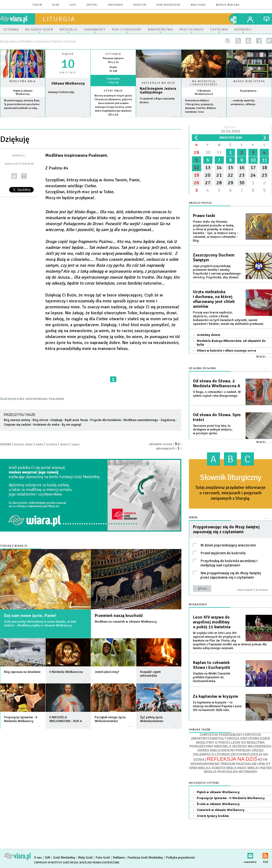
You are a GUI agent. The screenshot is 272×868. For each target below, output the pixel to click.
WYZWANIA (248, 772)
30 (208, 152)
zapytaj (92, 5)
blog (56, 5)
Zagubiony (168, 420)
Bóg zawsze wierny (17, 420)
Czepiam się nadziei (17, 425)
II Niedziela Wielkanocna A (204, 92)
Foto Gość (103, 858)
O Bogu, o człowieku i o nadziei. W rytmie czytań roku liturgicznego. (217, 394)
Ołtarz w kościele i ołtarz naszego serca (226, 351)
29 (196, 152)
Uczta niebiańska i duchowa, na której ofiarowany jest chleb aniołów (214, 299)
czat (73, 5)
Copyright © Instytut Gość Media (56, 863)
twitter (269, 41)
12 (196, 168)
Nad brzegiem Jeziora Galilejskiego (158, 91)
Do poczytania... (249, 91)
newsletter (248, 41)
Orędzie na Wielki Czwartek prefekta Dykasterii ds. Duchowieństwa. (212, 677)
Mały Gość (198, 5)
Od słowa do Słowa (203, 368)
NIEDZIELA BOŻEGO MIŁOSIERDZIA (243, 746)
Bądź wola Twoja (76, 420)
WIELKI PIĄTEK (260, 768)
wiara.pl (18, 19)
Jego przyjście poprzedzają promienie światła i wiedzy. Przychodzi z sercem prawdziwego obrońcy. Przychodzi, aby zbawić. (217, 272)
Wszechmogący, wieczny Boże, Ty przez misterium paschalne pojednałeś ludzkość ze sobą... (22, 104)
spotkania (115, 5)
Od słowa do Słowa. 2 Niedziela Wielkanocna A (217, 383)
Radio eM (140, 5)
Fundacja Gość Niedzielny (145, 858)
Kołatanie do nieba (46, 425)
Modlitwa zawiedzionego (141, 420)
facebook (259, 41)
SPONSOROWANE (205, 764)
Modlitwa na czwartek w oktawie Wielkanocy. (126, 622)
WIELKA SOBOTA (212, 768)
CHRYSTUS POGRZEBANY (221, 735)
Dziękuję (57, 420)
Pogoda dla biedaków (106, 420)
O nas (38, 858)
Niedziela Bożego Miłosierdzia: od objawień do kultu (231, 343)
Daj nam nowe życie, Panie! (30, 616)
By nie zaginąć (72, 425)
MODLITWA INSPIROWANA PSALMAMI (36, 399)
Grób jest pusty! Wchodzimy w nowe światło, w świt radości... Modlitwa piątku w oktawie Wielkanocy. (40, 624)
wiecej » (68, 120)
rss (238, 41)
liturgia (59, 19)
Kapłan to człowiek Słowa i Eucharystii (211, 665)
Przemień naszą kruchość (119, 616)
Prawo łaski (204, 216)
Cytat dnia (113, 91)
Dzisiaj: (230, 130)
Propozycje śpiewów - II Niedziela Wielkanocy (231, 798)
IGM (47, 858)
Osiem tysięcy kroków (213, 816)
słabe (40, 444)
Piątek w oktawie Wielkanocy (23, 92)
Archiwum (262, 590)
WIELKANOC (236, 768)
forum (37, 5)
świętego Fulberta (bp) (61, 92)
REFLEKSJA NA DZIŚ (232, 759)
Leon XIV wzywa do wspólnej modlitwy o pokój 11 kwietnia (212, 622)
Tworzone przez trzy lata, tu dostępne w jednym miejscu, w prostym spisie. (213, 430)
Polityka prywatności (181, 858)
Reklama (119, 858)
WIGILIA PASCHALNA (221, 772)
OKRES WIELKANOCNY (216, 750)
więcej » (23, 120)
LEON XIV (238, 743)
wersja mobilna (228, 5)
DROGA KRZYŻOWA (243, 739)
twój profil (250, 19)
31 (219, 152)
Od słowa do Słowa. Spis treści (217, 417)
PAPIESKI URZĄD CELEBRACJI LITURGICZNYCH (228, 752)
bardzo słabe (23, 444)
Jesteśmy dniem (208, 335)
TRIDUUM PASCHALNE (238, 764)
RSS (265, 855)
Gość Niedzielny (169, 5)
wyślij (14, 176)
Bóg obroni (40, 420)
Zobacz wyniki (245, 590)
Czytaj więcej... (159, 120)
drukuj (24, 176)
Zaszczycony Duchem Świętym (214, 258)
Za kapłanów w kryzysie (216, 696)
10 (253, 160)
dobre (64, 444)
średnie (52, 444)
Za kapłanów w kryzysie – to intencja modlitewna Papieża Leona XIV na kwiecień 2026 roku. (217, 706)
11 (264, 160)
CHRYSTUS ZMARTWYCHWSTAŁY (226, 737)
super (75, 444)
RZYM (263, 760)
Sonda (193, 518)
